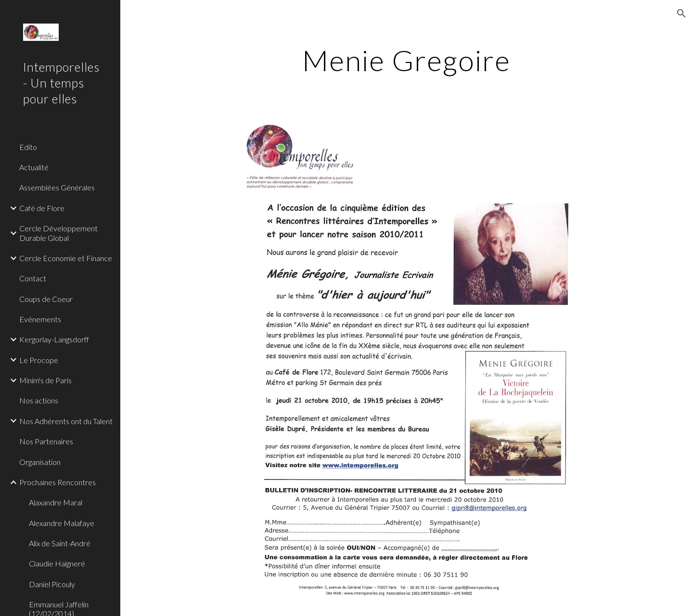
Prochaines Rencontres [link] (58, 482)
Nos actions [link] (39, 400)
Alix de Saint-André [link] (60, 543)
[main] (407, 60)
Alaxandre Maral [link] (56, 502)
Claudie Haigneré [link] (57, 563)
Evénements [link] (40, 319)
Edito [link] (28, 147)
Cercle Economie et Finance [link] (66, 258)
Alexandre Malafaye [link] (62, 523)
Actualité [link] (34, 167)
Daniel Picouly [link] (52, 584)
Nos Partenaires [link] (46, 441)
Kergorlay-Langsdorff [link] (54, 339)
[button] (681, 13)
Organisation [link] (40, 462)
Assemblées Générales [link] (57, 187)
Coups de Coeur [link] (46, 299)
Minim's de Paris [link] (45, 380)
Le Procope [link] (39, 360)
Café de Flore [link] (42, 208)
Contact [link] (33, 278)
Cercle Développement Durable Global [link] (58, 233)
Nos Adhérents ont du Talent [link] (66, 421)
